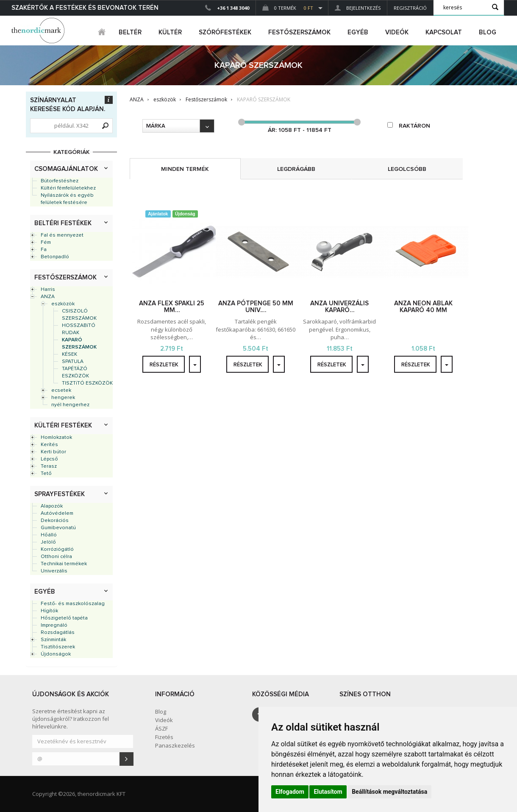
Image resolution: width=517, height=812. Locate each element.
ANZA (48, 297)
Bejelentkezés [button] (358, 8)
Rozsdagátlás (58, 633)
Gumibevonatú (58, 528)
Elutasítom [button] (328, 792)
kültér (170, 32)
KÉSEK (69, 354)
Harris (48, 290)
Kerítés (49, 445)
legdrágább (296, 169)
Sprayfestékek (60, 494)
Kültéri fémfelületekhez (68, 188)
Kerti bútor (53, 452)
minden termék (185, 169)
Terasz (49, 466)
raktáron (409, 126)
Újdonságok (56, 654)
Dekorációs (55, 521)
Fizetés (164, 737)
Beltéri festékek (63, 223)
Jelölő (48, 542)
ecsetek (61, 391)
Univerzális (54, 571)
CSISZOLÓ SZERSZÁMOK (79, 315)
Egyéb (45, 592)
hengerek (63, 398)
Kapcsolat (444, 32)
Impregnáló (54, 625)
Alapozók (52, 506)
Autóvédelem (57, 513)
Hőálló (49, 535)
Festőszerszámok (65, 278)
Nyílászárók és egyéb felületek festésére (67, 199)
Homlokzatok (56, 438)
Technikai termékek (64, 564)
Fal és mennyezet (62, 235)
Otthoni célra (56, 557)
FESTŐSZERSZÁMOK (299, 32)
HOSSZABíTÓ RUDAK (79, 329)
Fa (44, 250)
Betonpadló (55, 257)
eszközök (63, 304)
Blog (488, 32)
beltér (130, 32)
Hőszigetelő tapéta (64, 618)
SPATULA (73, 362)
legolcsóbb (407, 169)
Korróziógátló (57, 550)
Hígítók (49, 611)
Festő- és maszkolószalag (73, 604)
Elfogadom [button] (290, 792)
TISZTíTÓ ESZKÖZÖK (87, 383)
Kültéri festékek (63, 426)
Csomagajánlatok (66, 169)
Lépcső (49, 459)
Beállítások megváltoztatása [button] (389, 792)
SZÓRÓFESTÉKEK (225, 32)
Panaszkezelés (175, 745)
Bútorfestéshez (60, 181)
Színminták (53, 640)
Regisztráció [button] (410, 8)
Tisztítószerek (58, 647)
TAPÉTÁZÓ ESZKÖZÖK (75, 373)
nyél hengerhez (70, 405)
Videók (397, 32)
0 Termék (288, 8)
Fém (46, 243)
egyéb (358, 32)
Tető (46, 474)
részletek (164, 365)
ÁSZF (161, 728)
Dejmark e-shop (39, 31)
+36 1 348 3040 (233, 8)
